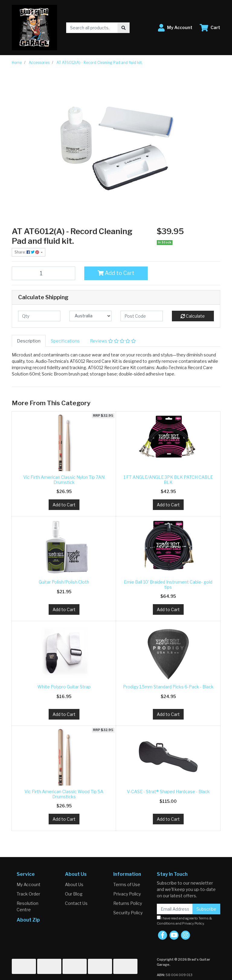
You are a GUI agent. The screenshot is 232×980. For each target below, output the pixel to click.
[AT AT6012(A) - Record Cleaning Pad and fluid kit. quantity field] (43, 273)
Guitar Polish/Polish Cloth (64, 582)
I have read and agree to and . (184, 920)
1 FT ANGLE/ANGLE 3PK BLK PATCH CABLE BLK (168, 480)
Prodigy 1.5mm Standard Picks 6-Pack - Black (168, 687)
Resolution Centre (27, 906)
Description (29, 341)
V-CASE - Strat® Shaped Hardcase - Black (168, 791)
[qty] (39, 316)
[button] (175, 28)
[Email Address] (175, 909)
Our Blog (74, 894)
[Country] (91, 316)
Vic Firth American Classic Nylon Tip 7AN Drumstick (64, 480)
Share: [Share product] (27, 252)
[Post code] (142, 316)
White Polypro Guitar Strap (64, 687)
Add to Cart (116, 273)
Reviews (113, 341)
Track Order (28, 894)
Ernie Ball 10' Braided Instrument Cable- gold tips (168, 584)
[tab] (29, 341)
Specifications (65, 341)
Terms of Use (127, 884)
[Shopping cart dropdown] (210, 28)
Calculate (193, 316)
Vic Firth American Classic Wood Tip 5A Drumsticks (64, 794)
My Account (29, 884)
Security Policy (128, 913)
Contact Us (76, 903)
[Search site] (124, 28)
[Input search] (92, 28)
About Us (74, 884)
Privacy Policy (127, 894)
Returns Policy (128, 903)
